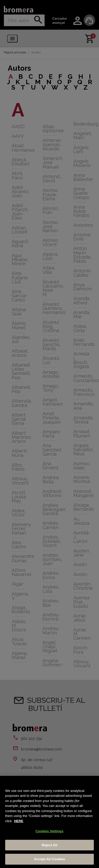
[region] (50, 822)
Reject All (50, 845)
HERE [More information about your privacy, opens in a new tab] (19, 821)
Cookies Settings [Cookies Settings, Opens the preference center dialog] (50, 831)
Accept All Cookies (50, 859)
